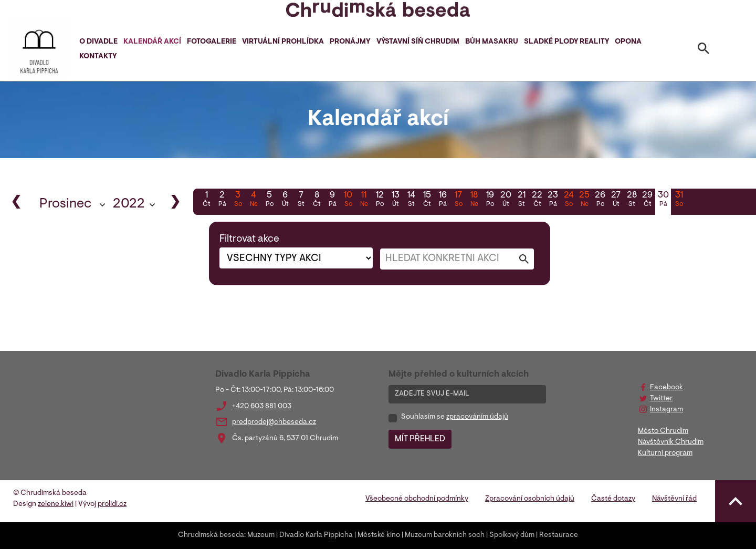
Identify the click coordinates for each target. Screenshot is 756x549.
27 (616, 200)
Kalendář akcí (152, 42)
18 (474, 200)
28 (632, 200)
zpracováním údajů (477, 417)
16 (443, 200)
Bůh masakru (492, 42)
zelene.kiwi (56, 504)
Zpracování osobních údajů (530, 499)
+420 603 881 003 (262, 407)
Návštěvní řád (674, 499)
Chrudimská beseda (211, 535)
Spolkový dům (512, 535)
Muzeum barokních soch (445, 535)
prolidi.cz (112, 504)
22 (537, 200)
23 (553, 200)
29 (647, 200)
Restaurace (559, 535)
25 (584, 200)
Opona (628, 42)
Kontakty (98, 57)
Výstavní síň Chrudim (418, 42)
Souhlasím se (455, 417)
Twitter (661, 399)
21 (521, 200)
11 (364, 200)
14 (411, 200)
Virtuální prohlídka (283, 42)
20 (506, 200)
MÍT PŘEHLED (420, 439)
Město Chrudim (663, 431)
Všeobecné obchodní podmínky (417, 499)
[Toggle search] (703, 50)
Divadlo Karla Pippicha (316, 535)
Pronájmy (350, 42)
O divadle (98, 42)
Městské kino (379, 535)
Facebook (666, 388)
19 (490, 200)
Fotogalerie (212, 42)
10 (348, 200)
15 (427, 200)
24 (569, 200)
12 (380, 200)
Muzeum (261, 535)
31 (679, 200)
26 (600, 200)
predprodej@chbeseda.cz (274, 422)
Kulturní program (665, 453)
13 (395, 200)
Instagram (666, 410)
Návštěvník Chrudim (671, 442)
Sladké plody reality (566, 42)
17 (458, 200)
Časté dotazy (613, 499)
